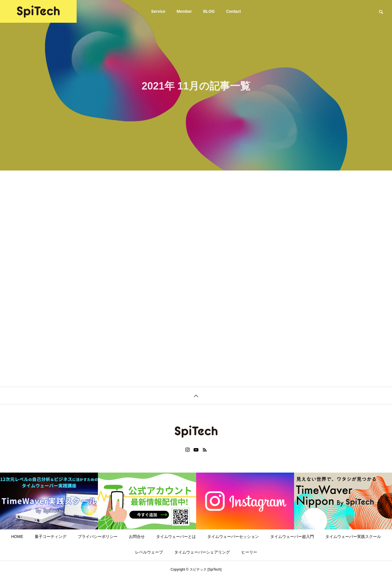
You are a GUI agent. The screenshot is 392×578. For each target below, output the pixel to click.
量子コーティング (51, 537)
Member (184, 11)
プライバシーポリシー (98, 537)
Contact (233, 11)
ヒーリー (249, 552)
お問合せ (137, 537)
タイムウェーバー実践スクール (353, 537)
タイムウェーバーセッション (233, 537)
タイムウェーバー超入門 (292, 537)
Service (158, 11)
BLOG (209, 11)
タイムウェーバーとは (176, 537)
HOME (17, 537)
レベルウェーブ (149, 552)
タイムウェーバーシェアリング (202, 552)
